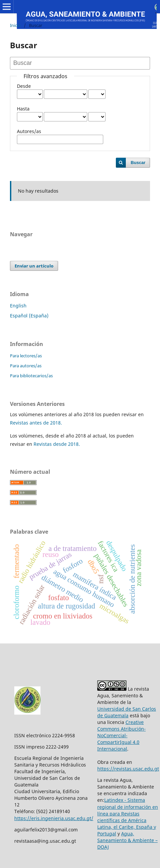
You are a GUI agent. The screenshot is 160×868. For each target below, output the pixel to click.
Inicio (15, 25)
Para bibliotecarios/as (31, 376)
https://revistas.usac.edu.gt (128, 769)
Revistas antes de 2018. (36, 423)
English (18, 306)
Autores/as (29, 131)
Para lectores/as (26, 356)
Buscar (138, 163)
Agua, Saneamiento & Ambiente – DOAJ (127, 840)
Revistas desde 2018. (57, 444)
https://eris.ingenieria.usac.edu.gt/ (54, 818)
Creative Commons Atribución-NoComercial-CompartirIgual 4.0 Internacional (121, 735)
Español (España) (29, 316)
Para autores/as (26, 366)
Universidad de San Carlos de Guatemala (127, 712)
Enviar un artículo (34, 266)
